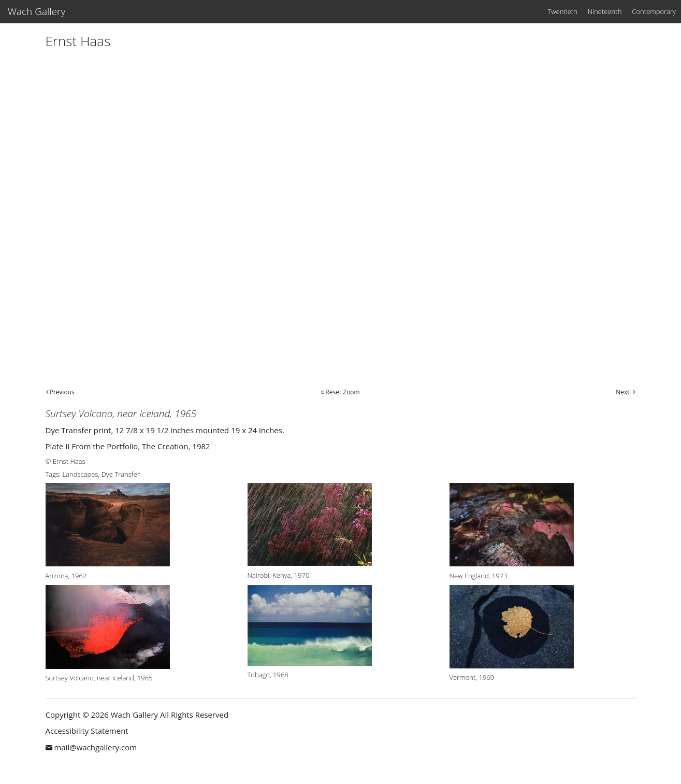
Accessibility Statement (87, 731)
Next (622, 392)
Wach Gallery (37, 11)
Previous (62, 392)
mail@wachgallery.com (95, 747)
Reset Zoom (342, 392)
